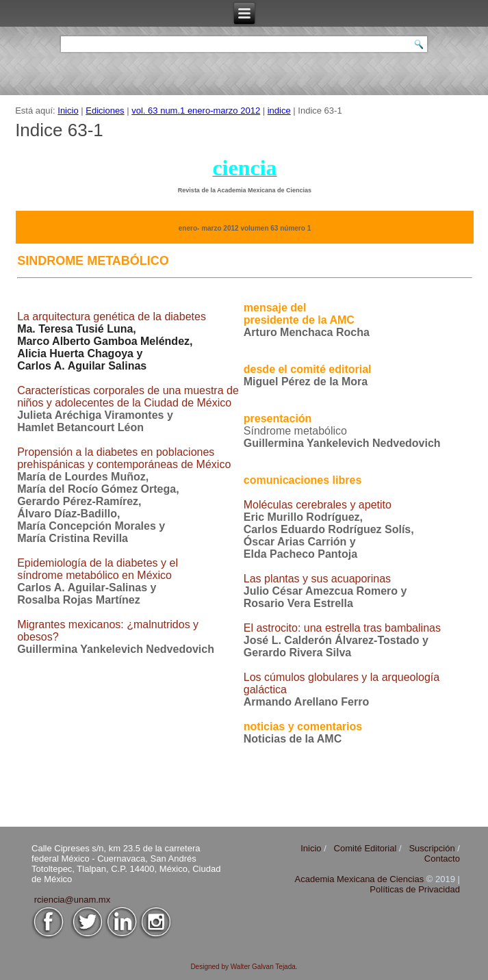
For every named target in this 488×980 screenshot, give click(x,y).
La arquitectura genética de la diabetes (112, 317)
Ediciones (105, 111)
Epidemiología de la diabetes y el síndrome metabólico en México (98, 569)
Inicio (68, 111)
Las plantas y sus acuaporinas (317, 579)
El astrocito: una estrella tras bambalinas (342, 628)
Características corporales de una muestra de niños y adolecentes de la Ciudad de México (128, 397)
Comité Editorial (365, 848)
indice (279, 111)
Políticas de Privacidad (415, 889)
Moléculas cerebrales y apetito (318, 505)
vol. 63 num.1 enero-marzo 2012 (196, 111)
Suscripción (432, 848)
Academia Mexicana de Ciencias (361, 879)
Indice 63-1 (59, 130)
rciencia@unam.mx (72, 900)
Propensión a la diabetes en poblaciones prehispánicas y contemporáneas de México (124, 458)
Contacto (442, 859)
